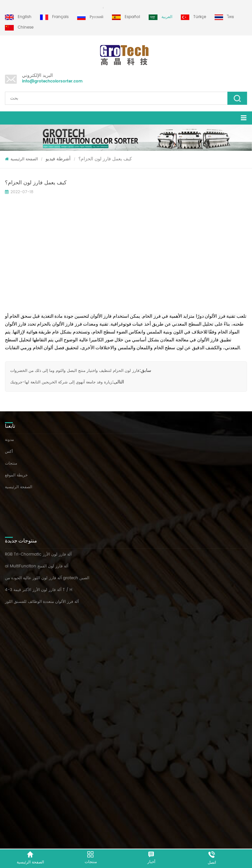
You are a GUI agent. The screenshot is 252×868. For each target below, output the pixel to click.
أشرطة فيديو (58, 159)
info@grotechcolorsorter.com (52, 81)
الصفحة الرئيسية (21, 159)
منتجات (11, 463)
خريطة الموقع (16, 475)
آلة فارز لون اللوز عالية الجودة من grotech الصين (47, 539)
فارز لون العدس (19, 614)
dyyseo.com (219, 837)
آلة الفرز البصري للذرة (24, 637)
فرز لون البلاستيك (20, 649)
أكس (9, 452)
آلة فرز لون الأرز (19, 590)
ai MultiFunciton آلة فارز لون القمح (37, 527)
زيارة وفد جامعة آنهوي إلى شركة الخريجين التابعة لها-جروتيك (61, 382)
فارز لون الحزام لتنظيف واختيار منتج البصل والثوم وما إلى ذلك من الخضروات (75, 371)
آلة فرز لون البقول (21, 602)
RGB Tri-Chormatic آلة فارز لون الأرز (38, 515)
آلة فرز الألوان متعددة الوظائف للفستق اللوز (42, 562)
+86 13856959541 (81, 757)
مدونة (9, 440)
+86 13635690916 (45, 757)
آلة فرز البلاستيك (19, 625)
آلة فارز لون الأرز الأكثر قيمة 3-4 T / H (39, 550)
